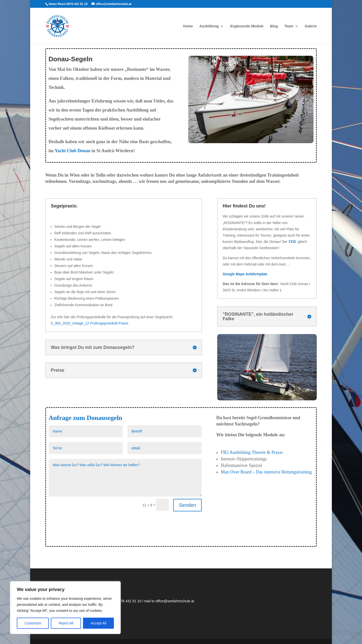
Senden (187, 505)
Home (188, 26)
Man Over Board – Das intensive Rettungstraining (266, 472)
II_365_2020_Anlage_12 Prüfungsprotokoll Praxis (89, 323)
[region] (65, 608)
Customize (33, 623)
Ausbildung (209, 26)
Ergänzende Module (247, 26)
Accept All (98, 623)
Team (289, 26)
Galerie (311, 26)
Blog (274, 26)
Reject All (66, 623)
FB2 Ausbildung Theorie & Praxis (252, 452)
